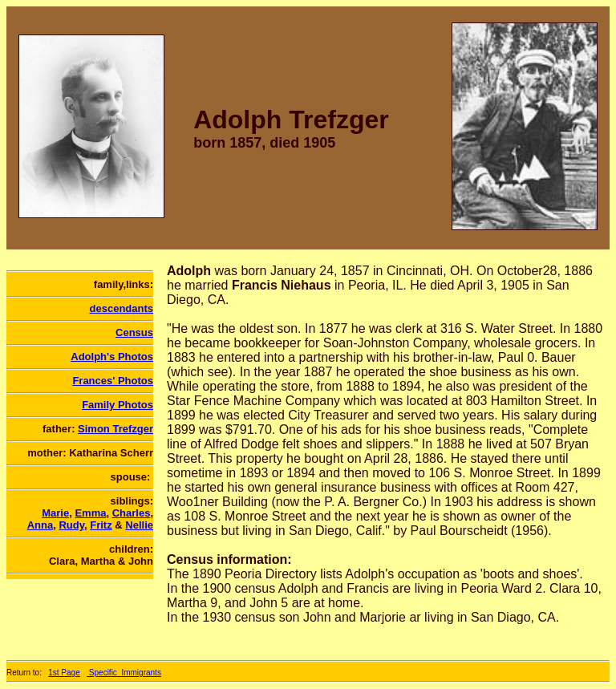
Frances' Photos (113, 381)
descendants (122, 308)
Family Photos (118, 405)
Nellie (139, 525)
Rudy (71, 525)
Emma (90, 513)
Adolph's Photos (112, 357)
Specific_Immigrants (124, 673)
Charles (132, 513)
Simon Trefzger (115, 429)
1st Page (64, 673)
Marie (55, 513)
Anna (41, 525)
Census (134, 332)
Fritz (101, 525)
